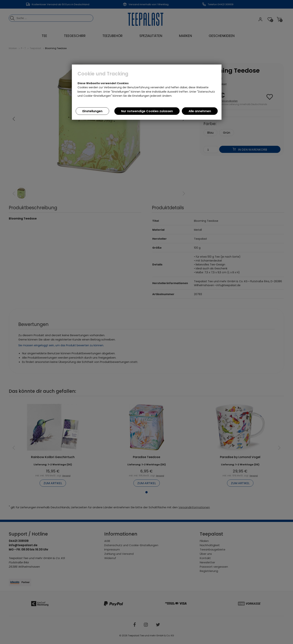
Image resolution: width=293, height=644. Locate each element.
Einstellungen (92, 111)
